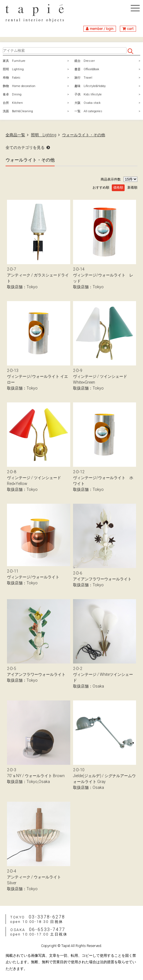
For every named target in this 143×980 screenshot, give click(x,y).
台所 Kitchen (13, 103)
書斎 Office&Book (87, 69)
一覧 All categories (88, 111)
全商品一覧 (15, 135)
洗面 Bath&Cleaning (18, 111)
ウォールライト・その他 (84, 135)
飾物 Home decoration (19, 86)
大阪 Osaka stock (88, 103)
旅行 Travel (83, 78)
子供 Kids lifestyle (88, 94)
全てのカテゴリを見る (25, 147)
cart (130, 29)
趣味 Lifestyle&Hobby (90, 86)
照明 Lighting (13, 69)
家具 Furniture (14, 61)
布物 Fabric (12, 78)
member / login (102, 29)
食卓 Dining (12, 94)
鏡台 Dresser (85, 61)
